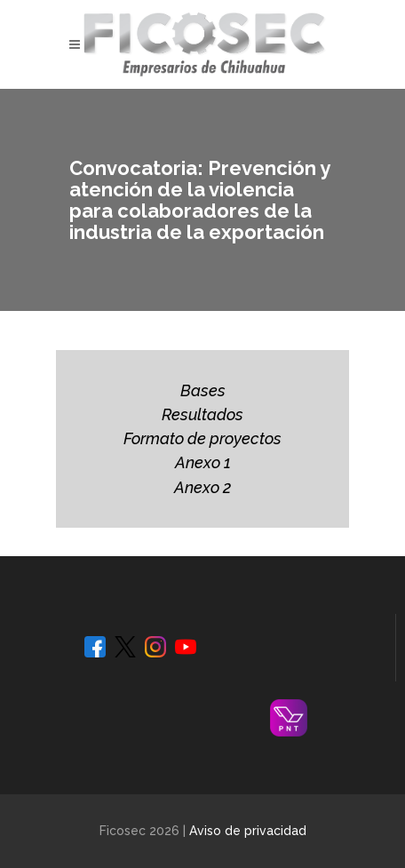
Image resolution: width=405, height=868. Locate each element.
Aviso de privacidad (248, 831)
